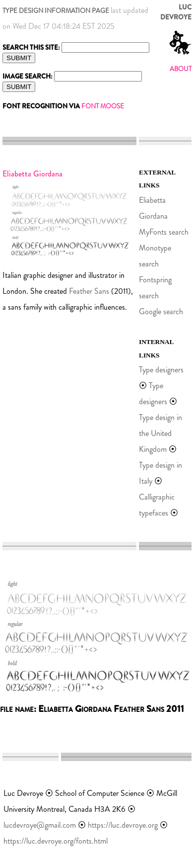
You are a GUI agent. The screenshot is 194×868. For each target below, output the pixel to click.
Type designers (161, 370)
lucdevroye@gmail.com (40, 825)
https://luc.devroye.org (123, 825)
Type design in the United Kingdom (161, 433)
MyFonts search (164, 232)
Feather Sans (89, 291)
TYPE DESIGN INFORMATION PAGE (56, 11)
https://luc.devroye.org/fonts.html (56, 841)
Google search (161, 311)
